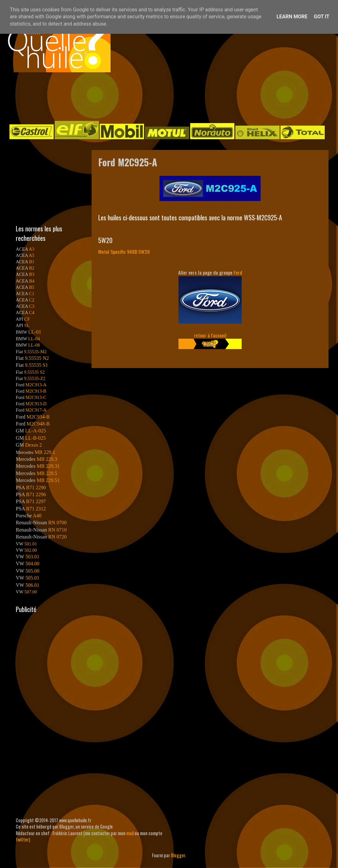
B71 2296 (36, 494)
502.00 (31, 550)
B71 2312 (36, 509)
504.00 (32, 564)
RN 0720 (57, 537)
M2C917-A (36, 410)
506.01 (32, 585)
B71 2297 (36, 501)
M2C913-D (36, 404)
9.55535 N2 (37, 358)
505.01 (32, 578)
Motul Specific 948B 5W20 (124, 252)
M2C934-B (38, 417)
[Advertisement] (163, 96)
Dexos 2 (34, 445)
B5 (32, 287)
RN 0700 (57, 523)
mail (130, 833)
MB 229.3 (47, 459)
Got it (321, 17)
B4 (32, 281)
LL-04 (34, 339)
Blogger (178, 855)
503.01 (32, 557)
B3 (32, 274)
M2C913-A (36, 385)
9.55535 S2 (34, 372)
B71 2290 (36, 488)
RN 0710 (57, 530)
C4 (32, 312)
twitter (22, 839)
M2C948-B (38, 424)
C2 (32, 300)
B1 (32, 262)
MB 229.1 (45, 452)
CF (27, 319)
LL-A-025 (36, 431)
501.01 (31, 544)
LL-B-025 (36, 438)
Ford (238, 272)
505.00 (32, 571)
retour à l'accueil (210, 335)
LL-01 (35, 332)
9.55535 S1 (36, 365)
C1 (32, 294)
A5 (32, 255)
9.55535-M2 (35, 352)
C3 (32, 306)
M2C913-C (36, 397)
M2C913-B (36, 391)
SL (27, 325)
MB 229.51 (48, 480)
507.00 (31, 592)
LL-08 (34, 345)
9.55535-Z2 (35, 378)
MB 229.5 (47, 473)
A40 (37, 516)
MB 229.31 (48, 466)
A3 (32, 249)
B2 (32, 268)
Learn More (292, 17)
